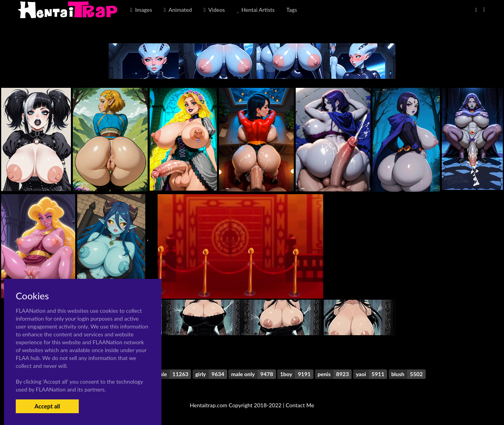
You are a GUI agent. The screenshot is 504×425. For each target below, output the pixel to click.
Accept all (47, 406)
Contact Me (300, 405)
